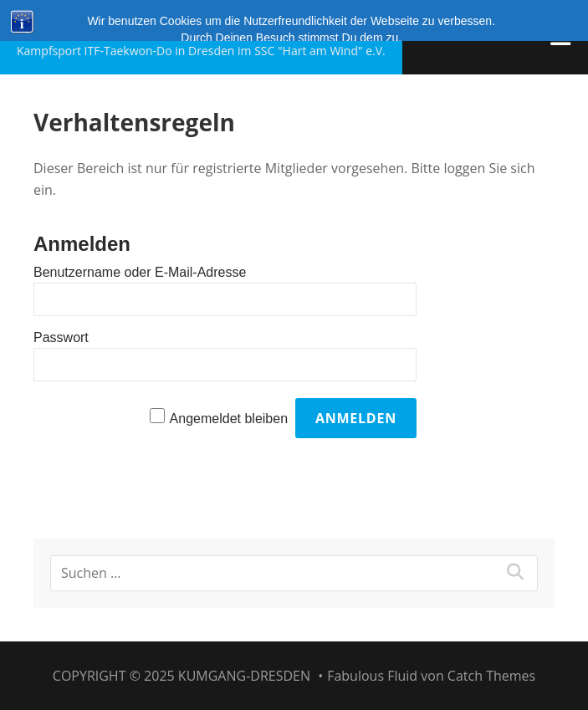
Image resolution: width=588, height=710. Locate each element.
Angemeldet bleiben (229, 419)
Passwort (61, 337)
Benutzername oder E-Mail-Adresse (140, 272)
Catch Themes (491, 676)
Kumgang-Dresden (137, 27)
